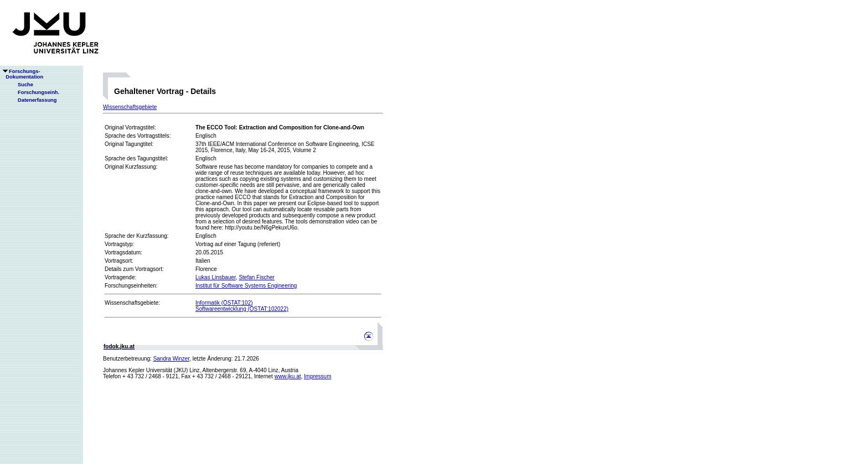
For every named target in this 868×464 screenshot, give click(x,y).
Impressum (317, 376)
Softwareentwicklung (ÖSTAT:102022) (242, 309)
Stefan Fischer (256, 277)
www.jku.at (288, 376)
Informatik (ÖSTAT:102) (224, 303)
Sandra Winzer (172, 359)
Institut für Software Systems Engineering (246, 286)
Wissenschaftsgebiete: (132, 303)
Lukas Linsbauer (216, 277)
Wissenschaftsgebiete (130, 107)
